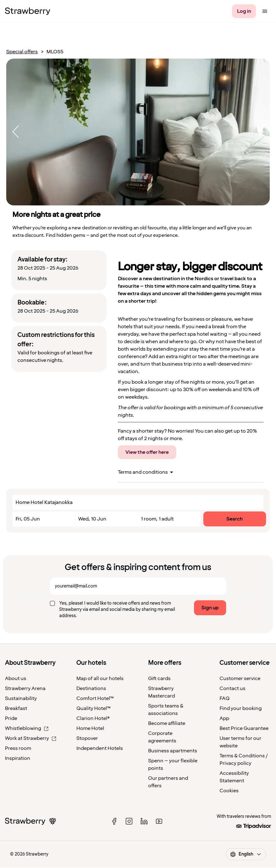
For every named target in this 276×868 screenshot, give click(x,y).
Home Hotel (90, 728)
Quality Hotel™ (94, 708)
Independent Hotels (100, 748)
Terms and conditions (143, 472)
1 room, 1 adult (157, 519)
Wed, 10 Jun (92, 519)
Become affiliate (167, 723)
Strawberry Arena (25, 688)
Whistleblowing (27, 728)
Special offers (22, 52)
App (224, 718)
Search (235, 519)
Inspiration (18, 758)
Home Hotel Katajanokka (44, 502)
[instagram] (129, 821)
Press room (18, 748)
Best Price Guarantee (244, 728)
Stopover (87, 738)
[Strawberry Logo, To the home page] (28, 11)
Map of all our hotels (100, 679)
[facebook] (114, 821)
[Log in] (244, 11)
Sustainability (21, 698)
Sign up (210, 608)
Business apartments (173, 751)
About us (16, 679)
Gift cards (159, 679)
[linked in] (144, 821)
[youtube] (159, 821)
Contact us (232, 688)
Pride (11, 718)
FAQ (225, 698)
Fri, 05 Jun (28, 519)
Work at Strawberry (31, 738)
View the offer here (147, 452)
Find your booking (241, 708)
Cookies (229, 791)
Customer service (240, 679)
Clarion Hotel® (93, 718)
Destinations (91, 688)
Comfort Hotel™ (95, 698)
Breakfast (16, 708)
